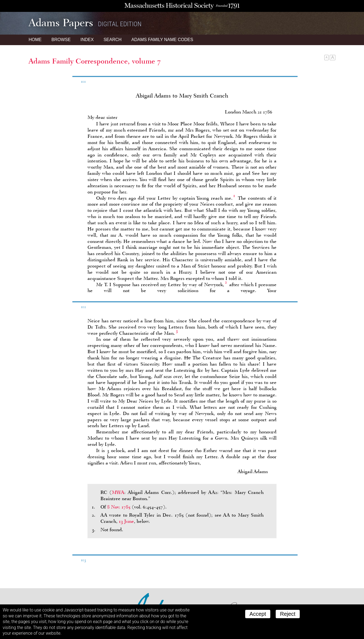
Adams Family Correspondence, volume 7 (95, 61)
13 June (126, 521)
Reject (288, 614)
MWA (118, 492)
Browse (61, 40)
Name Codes (162, 40)
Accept (258, 614)
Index (87, 40)
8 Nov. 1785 (119, 507)
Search (112, 40)
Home (35, 40)
